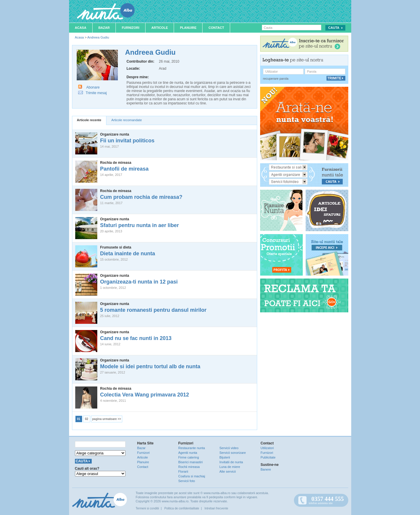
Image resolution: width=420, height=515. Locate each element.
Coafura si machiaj (192, 476)
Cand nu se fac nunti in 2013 (136, 338)
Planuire (188, 28)
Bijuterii (225, 457)
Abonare (93, 87)
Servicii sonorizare (233, 453)
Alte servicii (228, 471)
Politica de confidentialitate (182, 508)
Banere (266, 469)
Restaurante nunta (192, 448)
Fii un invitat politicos (127, 141)
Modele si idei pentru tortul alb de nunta (150, 366)
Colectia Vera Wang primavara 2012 (145, 395)
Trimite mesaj (96, 93)
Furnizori (130, 28)
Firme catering (189, 457)
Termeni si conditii (147, 508)
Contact (216, 28)
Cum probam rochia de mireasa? (141, 197)
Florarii (183, 471)
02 (87, 419)
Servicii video (229, 448)
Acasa (81, 28)
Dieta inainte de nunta (128, 254)
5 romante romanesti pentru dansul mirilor (153, 310)
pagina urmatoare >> (107, 419)
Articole (160, 28)
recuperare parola (276, 79)
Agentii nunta (188, 453)
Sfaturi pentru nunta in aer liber (140, 225)
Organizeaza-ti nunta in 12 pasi (139, 282)
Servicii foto (187, 481)
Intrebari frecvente (216, 508)
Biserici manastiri (191, 462)
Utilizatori (267, 448)
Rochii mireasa (189, 467)
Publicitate (268, 457)
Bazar (104, 28)
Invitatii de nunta (231, 462)
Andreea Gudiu (98, 37)
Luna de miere (230, 467)
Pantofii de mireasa (124, 169)
